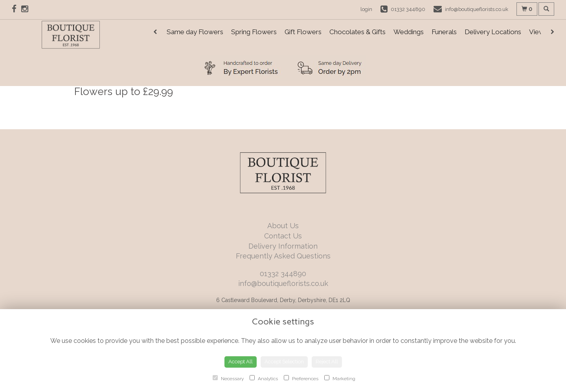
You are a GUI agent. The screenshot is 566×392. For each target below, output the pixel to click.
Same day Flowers (195, 32)
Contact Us (283, 236)
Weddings (409, 32)
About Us (283, 226)
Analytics (264, 378)
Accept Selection (284, 362)
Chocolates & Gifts (357, 32)
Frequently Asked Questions (283, 256)
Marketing (340, 378)
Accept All (241, 362)
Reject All (327, 362)
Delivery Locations (493, 32)
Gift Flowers (303, 32)
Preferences (301, 378)
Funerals (444, 32)
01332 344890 (283, 274)
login (366, 9)
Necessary (228, 378)
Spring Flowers (254, 32)
